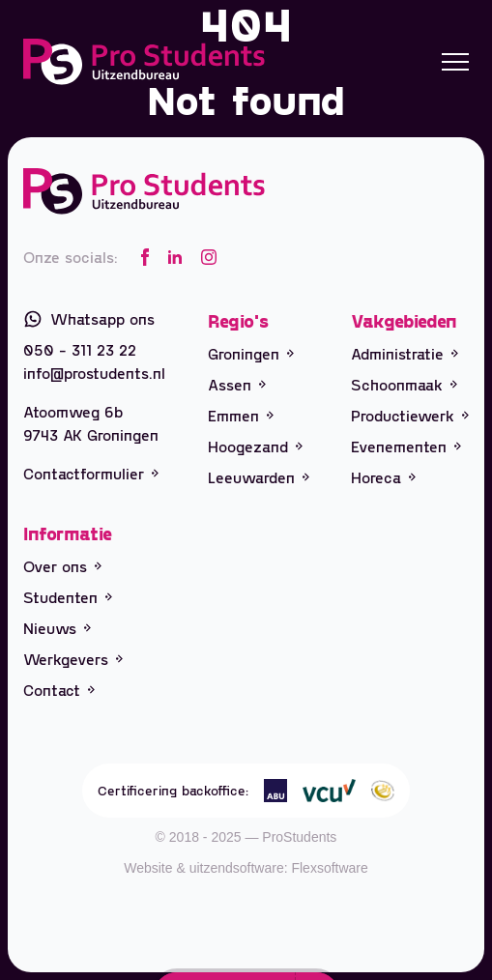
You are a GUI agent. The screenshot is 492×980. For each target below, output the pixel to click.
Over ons (62, 566)
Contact (59, 690)
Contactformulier (91, 473)
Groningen (251, 353)
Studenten (68, 597)
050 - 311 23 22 (80, 349)
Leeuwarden (259, 477)
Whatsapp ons (89, 319)
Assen (237, 384)
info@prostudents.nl (94, 373)
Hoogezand (255, 446)
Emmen (241, 415)
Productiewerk (410, 415)
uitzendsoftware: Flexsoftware (279, 868)
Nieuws (57, 628)
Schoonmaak (404, 384)
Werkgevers (73, 659)
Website (148, 868)
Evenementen (406, 446)
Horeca (383, 477)
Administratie (405, 353)
